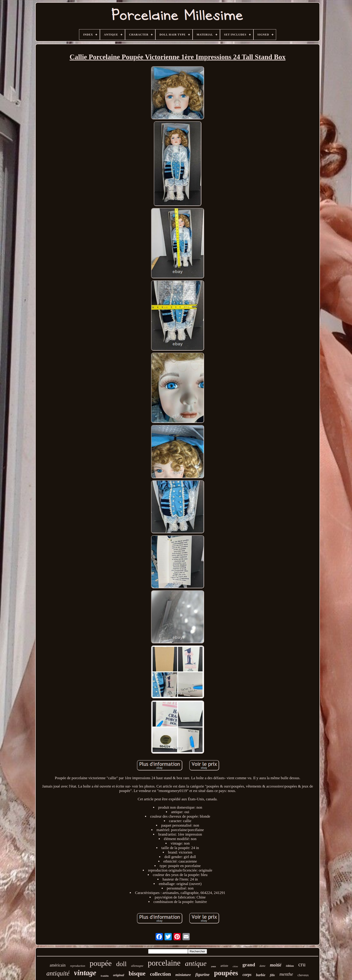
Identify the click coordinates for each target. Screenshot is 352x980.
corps (247, 975)
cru (302, 964)
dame (262, 966)
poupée (101, 963)
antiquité (58, 973)
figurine (202, 974)
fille (272, 975)
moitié (276, 965)
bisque (137, 973)
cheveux (303, 975)
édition (290, 966)
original (119, 975)
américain (58, 965)
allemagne (137, 966)
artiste (224, 966)
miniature (183, 975)
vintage (85, 973)
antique (196, 963)
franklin (105, 976)
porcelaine (164, 963)
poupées (226, 973)
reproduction (78, 966)
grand (249, 965)
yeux (213, 966)
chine (235, 966)
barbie (261, 975)
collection (160, 974)
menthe (286, 974)
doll (121, 964)
